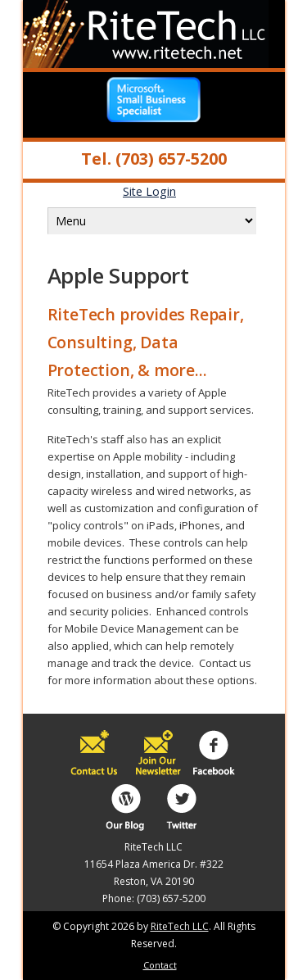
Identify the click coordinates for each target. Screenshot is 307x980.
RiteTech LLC (180, 926)
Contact (160, 965)
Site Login (149, 191)
